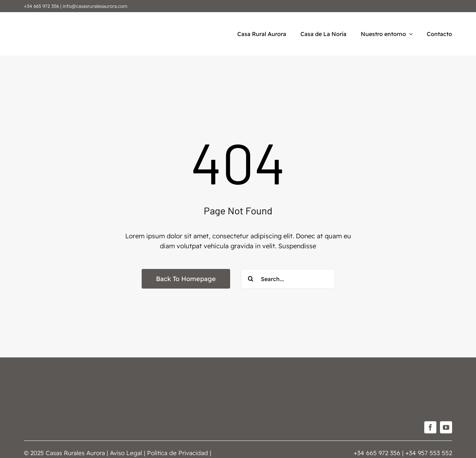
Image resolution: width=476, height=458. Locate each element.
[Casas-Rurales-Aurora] (42, 19)
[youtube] (446, 427)
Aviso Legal (126, 453)
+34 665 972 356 (41, 6)
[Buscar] (251, 279)
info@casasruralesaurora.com (95, 6)
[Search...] (288, 279)
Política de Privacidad (178, 453)
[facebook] (430, 427)
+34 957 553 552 (429, 453)
